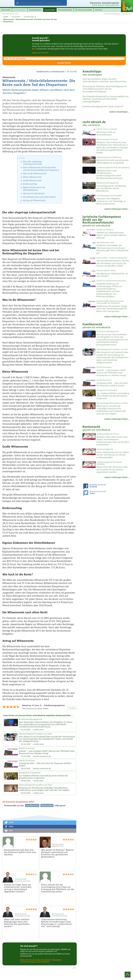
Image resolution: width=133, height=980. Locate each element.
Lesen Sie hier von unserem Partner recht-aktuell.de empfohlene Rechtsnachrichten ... (38, 715)
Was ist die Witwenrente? (35, 174)
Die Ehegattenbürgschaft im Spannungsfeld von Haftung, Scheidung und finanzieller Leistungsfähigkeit (106, 99)
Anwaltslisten (35, 10)
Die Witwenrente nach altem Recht (39, 197)
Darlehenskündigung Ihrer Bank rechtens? (103, 106)
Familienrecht (43, 72)
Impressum (127, 14)
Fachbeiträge (29, 17)
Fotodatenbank (65, 10)
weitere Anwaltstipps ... (120, 112)
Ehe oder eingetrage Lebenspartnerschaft (33, 163)
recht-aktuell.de (103, 226)
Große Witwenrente (32, 180)
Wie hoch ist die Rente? (34, 193)
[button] (40, 823)
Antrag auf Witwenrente (34, 200)
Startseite (6, 10)
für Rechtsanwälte (84, 10)
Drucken (72, 708)
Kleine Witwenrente (32, 177)
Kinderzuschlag (30, 184)
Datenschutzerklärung (112, 14)
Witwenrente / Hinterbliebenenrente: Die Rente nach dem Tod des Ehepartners (30, 20)
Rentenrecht (59, 72)
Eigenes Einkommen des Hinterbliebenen (34, 189)
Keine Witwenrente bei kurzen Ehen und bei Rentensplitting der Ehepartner (41, 169)
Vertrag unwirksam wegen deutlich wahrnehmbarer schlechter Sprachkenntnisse (105, 80)
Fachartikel (16, 17)
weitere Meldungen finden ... (117, 209)
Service (99, 10)
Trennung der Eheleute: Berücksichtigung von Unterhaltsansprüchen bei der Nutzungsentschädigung (105, 89)
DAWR (6, 17)
